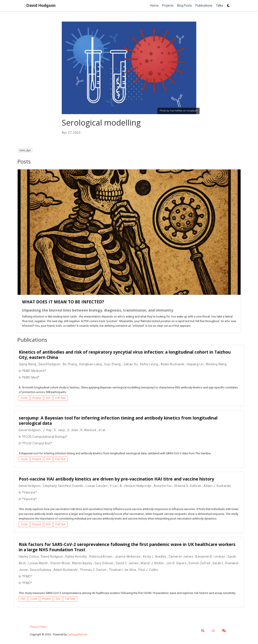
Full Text (60, 398)
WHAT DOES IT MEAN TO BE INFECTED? (63, 302)
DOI (48, 398)
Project (37, 398)
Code (24, 398)
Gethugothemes (77, 635)
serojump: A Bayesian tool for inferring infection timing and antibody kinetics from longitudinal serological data (118, 420)
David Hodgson (41, 5)
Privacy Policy (38, 627)
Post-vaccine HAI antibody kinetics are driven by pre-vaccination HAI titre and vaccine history (116, 479)
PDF (23, 599)
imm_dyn (25, 150)
